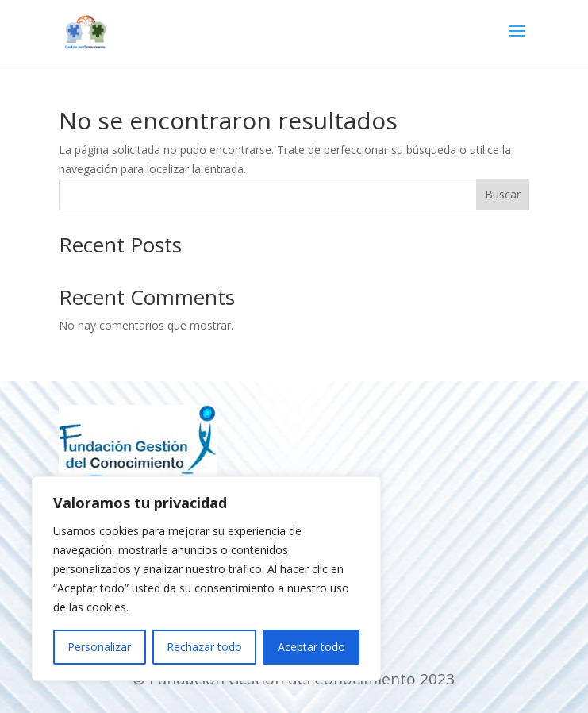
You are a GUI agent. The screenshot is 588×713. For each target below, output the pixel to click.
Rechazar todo (204, 647)
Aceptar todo (311, 647)
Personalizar (99, 647)
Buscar (503, 194)
